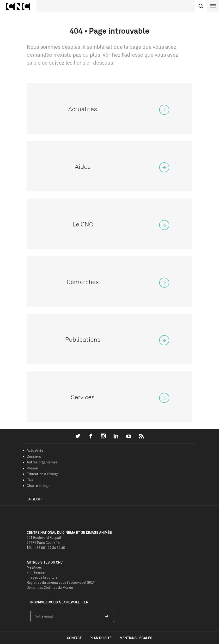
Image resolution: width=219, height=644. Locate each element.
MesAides (34, 567)
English (34, 499)
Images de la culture (42, 577)
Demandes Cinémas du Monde (50, 587)
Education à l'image (43, 474)
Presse (32, 468)
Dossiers (34, 456)
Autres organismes (42, 462)
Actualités (35, 450)
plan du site (101, 638)
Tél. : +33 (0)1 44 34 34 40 (46, 548)
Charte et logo (38, 486)
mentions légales (136, 638)
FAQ (30, 480)
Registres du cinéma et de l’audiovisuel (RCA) (61, 582)
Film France (36, 572)
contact (74, 638)
